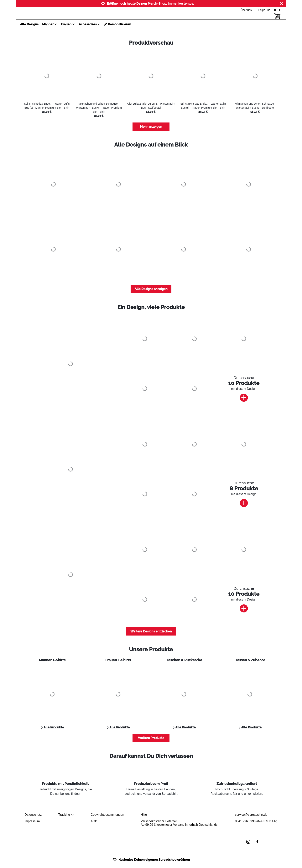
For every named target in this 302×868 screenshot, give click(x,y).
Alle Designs (29, 24)
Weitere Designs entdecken (151, 631)
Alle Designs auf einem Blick (151, 145)
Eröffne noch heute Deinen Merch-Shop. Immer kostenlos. (150, 4)
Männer (50, 24)
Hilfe (144, 815)
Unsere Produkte (151, 649)
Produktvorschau (151, 43)
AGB (94, 821)
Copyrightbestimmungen (107, 815)
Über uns (246, 10)
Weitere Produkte (151, 738)
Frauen (68, 24)
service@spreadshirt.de (251, 815)
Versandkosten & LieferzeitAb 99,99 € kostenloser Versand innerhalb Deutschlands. (180, 823)
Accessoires (90, 24)
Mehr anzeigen (151, 127)
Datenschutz (33, 815)
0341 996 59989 (256, 821)
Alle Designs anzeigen (151, 289)
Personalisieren (118, 24)
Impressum (32, 821)
